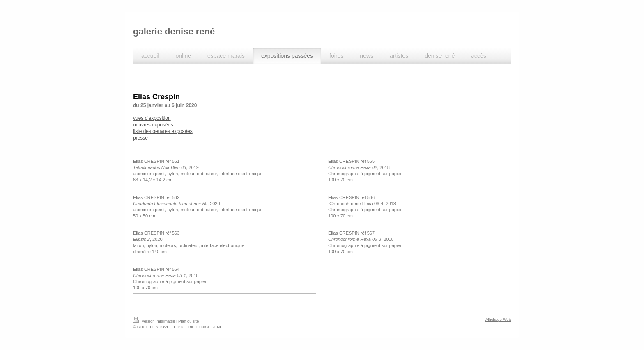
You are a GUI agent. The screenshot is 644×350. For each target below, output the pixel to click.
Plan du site (189, 321)
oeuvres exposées (153, 125)
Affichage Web (498, 319)
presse (140, 138)
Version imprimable (155, 321)
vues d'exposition (152, 118)
